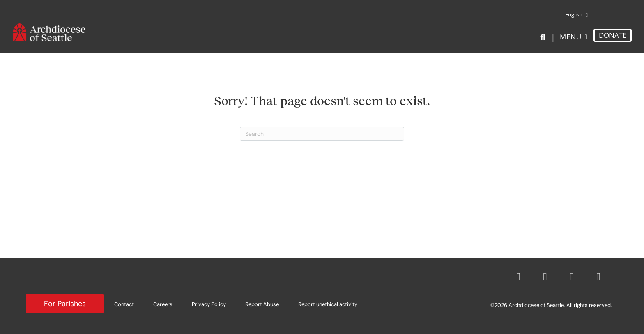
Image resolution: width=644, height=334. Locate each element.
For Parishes (65, 304)
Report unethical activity (328, 304)
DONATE (613, 35)
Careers (163, 304)
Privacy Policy (209, 304)
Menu (571, 37)
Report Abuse (262, 304)
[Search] (544, 37)
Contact (124, 304)
